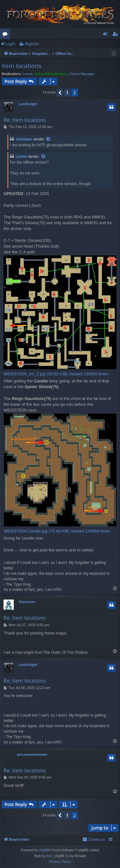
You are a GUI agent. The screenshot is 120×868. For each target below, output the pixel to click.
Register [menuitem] (116, 35)
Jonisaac (24, 139)
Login (11, 44)
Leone (28, 74)
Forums (6, 35)
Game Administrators (51, 74)
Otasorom (27, 602)
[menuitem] (94, 839)
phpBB (44, 850)
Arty (49, 856)
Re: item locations (25, 120)
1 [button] (67, 93)
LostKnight (28, 104)
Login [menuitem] (106, 35)
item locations (21, 66)
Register (32, 44)
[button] (60, 93)
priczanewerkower (32, 754)
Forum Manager (82, 74)
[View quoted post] (49, 139)
